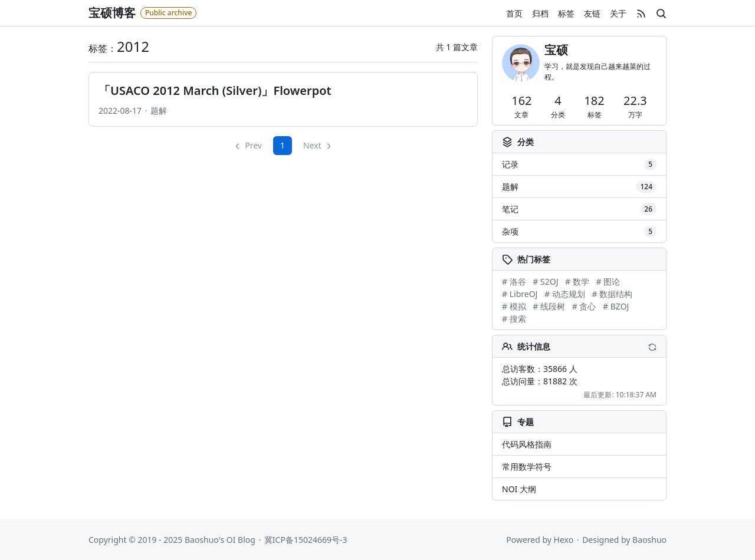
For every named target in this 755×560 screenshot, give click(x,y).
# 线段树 (549, 306)
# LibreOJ (520, 294)
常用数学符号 (527, 467)
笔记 (579, 209)
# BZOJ (616, 306)
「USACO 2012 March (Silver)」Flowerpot (215, 90)
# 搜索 (514, 319)
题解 (159, 111)
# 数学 (577, 281)
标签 (566, 13)
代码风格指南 (527, 444)
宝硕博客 (112, 13)
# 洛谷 (514, 281)
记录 (579, 164)
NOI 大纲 (519, 489)
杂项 (579, 232)
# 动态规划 (565, 294)
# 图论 (608, 281)
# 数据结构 (612, 294)
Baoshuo (649, 540)
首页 (514, 13)
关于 (618, 13)
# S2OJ (545, 281)
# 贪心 (584, 306)
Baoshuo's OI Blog (220, 540)
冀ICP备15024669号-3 (306, 540)
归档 (540, 13)
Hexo (564, 540)
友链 (592, 13)
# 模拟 (514, 306)
